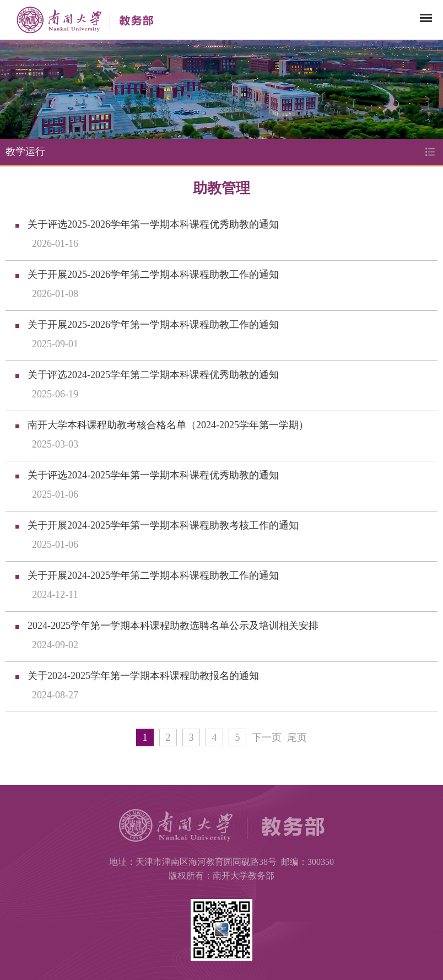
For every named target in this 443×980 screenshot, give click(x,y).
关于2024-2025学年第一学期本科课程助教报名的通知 (143, 676)
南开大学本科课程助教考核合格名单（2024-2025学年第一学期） (168, 425)
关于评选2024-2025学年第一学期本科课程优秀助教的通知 (153, 475)
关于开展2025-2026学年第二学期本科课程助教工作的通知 (153, 274)
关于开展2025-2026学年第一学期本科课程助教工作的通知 (153, 325)
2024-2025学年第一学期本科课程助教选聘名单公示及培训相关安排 (173, 626)
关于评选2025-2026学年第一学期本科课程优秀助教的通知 (153, 224)
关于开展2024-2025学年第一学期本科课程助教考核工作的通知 (163, 525)
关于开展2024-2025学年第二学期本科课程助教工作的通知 (153, 575)
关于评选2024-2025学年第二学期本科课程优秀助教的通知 (153, 375)
